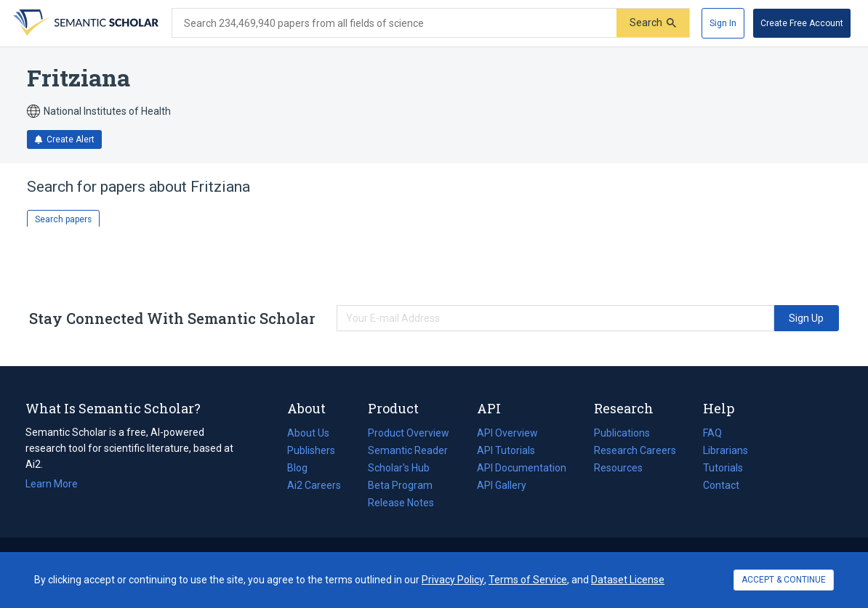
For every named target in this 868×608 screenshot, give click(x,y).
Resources (618, 468)
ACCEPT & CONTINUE (784, 580)
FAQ (712, 433)
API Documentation (522, 468)
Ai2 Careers (314, 485)
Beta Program (400, 485)
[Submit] (653, 23)
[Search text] (394, 23)
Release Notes (401, 503)
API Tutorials (506, 450)
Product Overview (409, 433)
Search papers (63, 219)
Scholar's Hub (399, 468)
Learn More (52, 484)
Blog (303, 468)
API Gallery (502, 485)
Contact (721, 485)
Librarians (726, 450)
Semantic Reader (408, 450)
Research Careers (635, 450)
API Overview (507, 433)
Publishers (311, 450)
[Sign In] (723, 23)
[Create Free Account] (802, 23)
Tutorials (723, 468)
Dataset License (628, 580)
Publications (622, 433)
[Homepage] (84, 23)
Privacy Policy (453, 580)
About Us (308, 433)
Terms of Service (528, 580)
